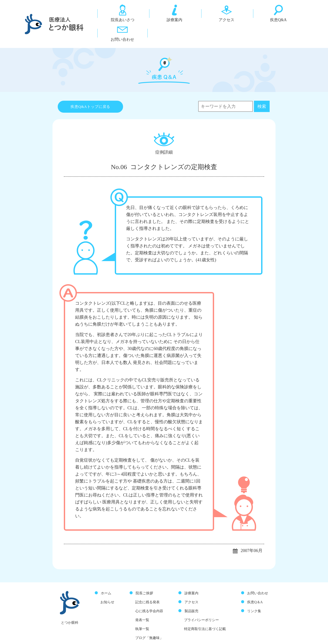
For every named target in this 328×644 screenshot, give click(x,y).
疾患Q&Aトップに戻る (90, 88)
